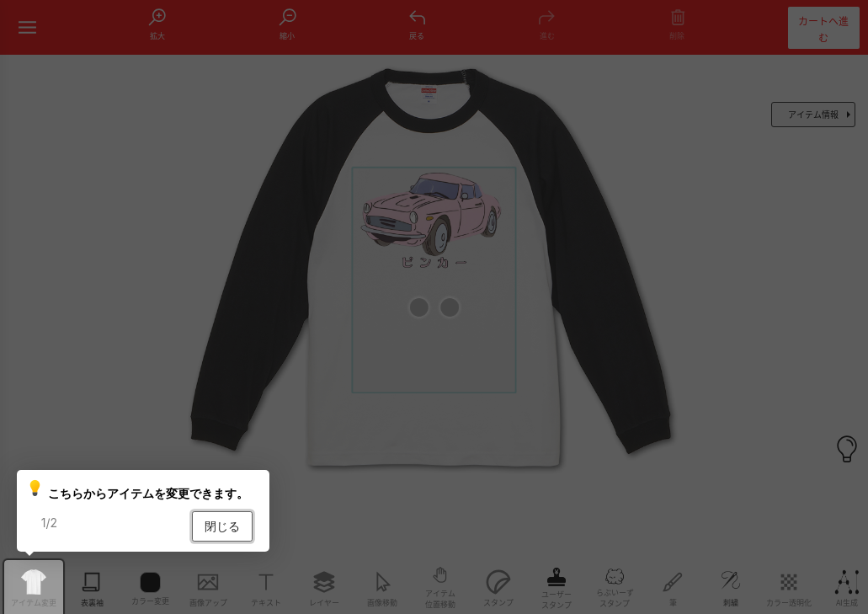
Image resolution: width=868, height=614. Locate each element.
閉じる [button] (222, 526)
